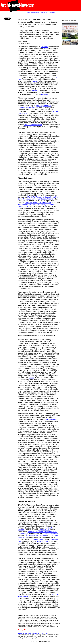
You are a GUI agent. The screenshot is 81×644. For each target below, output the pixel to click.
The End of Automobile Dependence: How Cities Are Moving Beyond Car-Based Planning (38, 198)
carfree (31, 378)
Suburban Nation (37, 539)
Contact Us (43, 13)
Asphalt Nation (44, 530)
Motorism (44, 47)
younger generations (44, 106)
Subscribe (52, 13)
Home (28, 13)
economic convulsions (26, 108)
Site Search (35, 13)
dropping (36, 90)
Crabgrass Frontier (51, 534)
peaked (36, 81)
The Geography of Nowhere (36, 536)
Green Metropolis (43, 541)
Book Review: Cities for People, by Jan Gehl (33, 633)
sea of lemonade (51, 420)
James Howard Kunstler (33, 125)
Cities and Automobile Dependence (38, 203)
